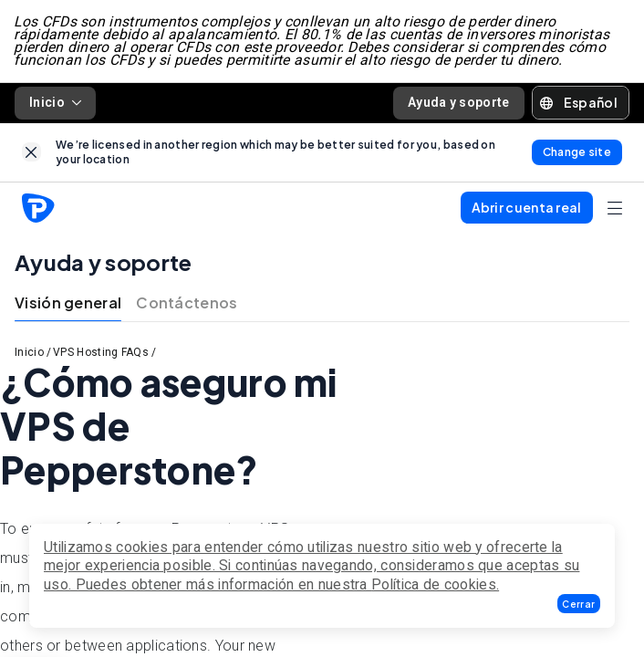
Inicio (55, 103)
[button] (579, 604)
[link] (31, 153)
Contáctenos (187, 303)
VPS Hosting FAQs (101, 353)
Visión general (68, 303)
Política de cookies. (435, 584)
